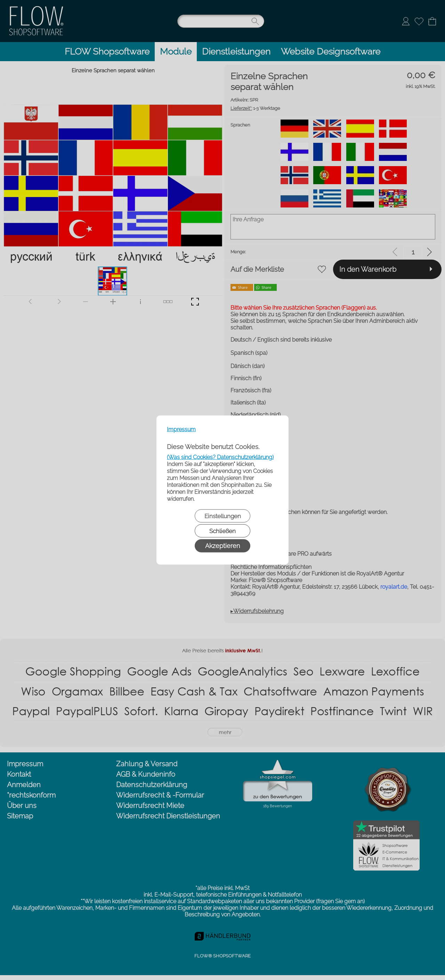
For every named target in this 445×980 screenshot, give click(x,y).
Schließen (222, 531)
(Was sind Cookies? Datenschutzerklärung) (220, 457)
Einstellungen (223, 516)
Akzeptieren (222, 546)
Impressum (181, 429)
